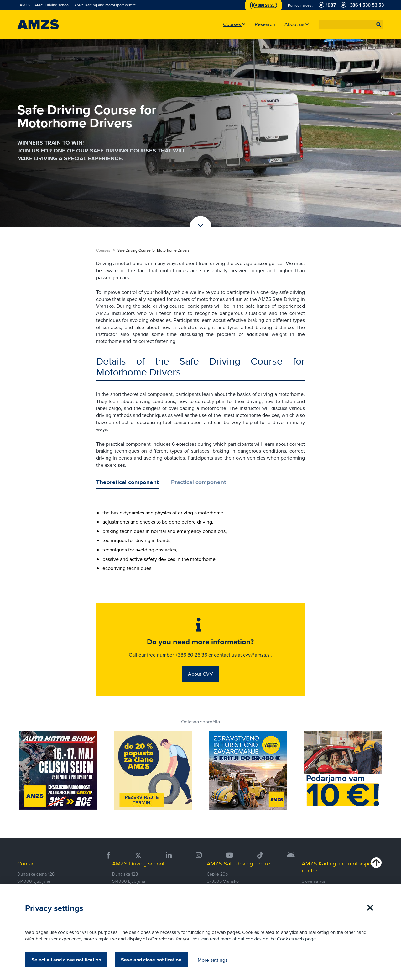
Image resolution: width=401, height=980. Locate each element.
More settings (213, 960)
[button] (379, 24)
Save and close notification (151, 960)
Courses (106, 250)
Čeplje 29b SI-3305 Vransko (223, 879)
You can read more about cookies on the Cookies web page (254, 939)
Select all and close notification (66, 960)
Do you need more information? (200, 643)
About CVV (200, 675)
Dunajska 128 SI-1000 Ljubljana (129, 879)
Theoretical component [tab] (127, 482)
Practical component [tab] (198, 482)
